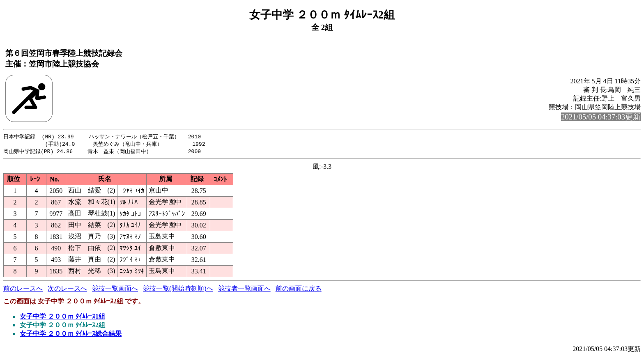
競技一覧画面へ (115, 290)
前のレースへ (23, 290)
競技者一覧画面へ (244, 290)
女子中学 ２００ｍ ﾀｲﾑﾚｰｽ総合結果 (71, 335)
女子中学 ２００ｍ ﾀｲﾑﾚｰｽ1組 (62, 318)
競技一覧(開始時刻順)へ (178, 290)
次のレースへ (67, 290)
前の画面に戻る (299, 290)
